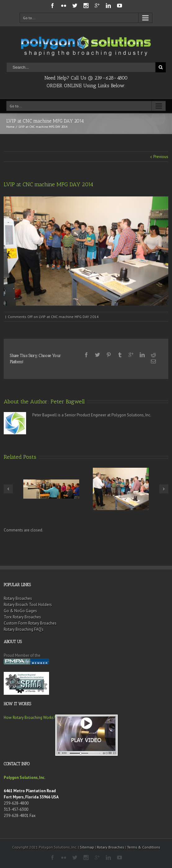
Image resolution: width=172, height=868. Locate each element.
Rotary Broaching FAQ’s (24, 629)
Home (10, 127)
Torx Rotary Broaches (22, 617)
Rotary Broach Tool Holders (28, 605)
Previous (161, 157)
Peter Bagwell (68, 402)
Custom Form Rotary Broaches (30, 623)
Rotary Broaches (18, 598)
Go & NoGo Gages (20, 611)
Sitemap (87, 847)
